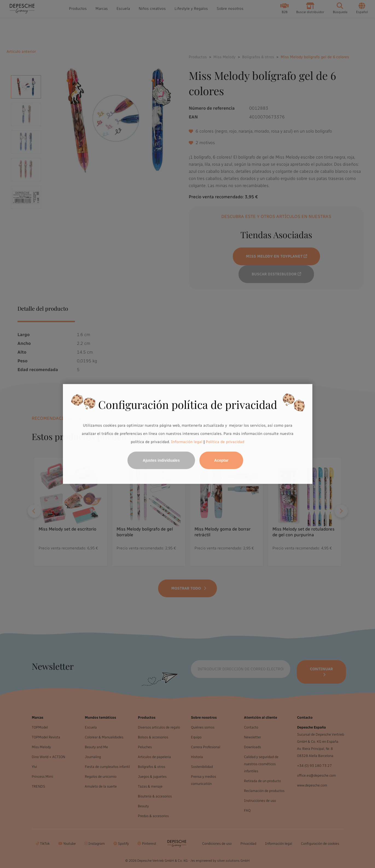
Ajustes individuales (161, 461)
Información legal (186, 442)
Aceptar (221, 461)
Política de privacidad (225, 442)
